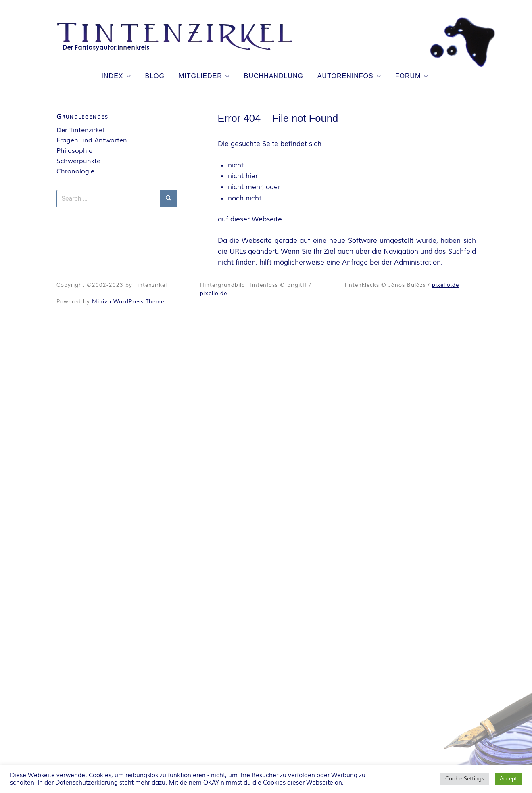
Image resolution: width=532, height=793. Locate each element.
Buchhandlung (274, 76)
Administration (417, 263)
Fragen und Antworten (92, 140)
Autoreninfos (345, 76)
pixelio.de (214, 294)
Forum (408, 76)
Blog (155, 76)
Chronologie (75, 171)
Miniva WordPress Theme (128, 302)
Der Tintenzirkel (80, 130)
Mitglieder (200, 76)
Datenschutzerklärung (87, 783)
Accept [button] (508, 779)
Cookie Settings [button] (465, 779)
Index (113, 76)
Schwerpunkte (78, 161)
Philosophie (74, 151)
